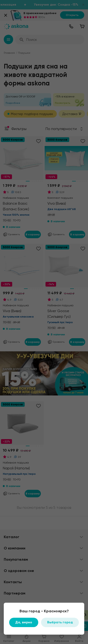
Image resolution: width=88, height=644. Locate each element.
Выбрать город (60, 622)
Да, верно (24, 622)
